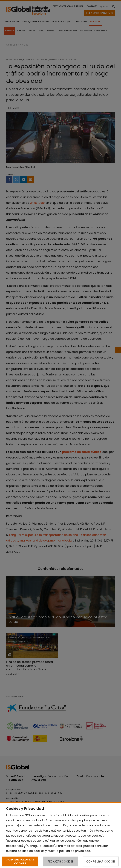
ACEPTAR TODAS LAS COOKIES (20, 861)
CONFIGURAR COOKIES (101, 862)
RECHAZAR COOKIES (60, 862)
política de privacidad (75, 851)
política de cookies (31, 851)
